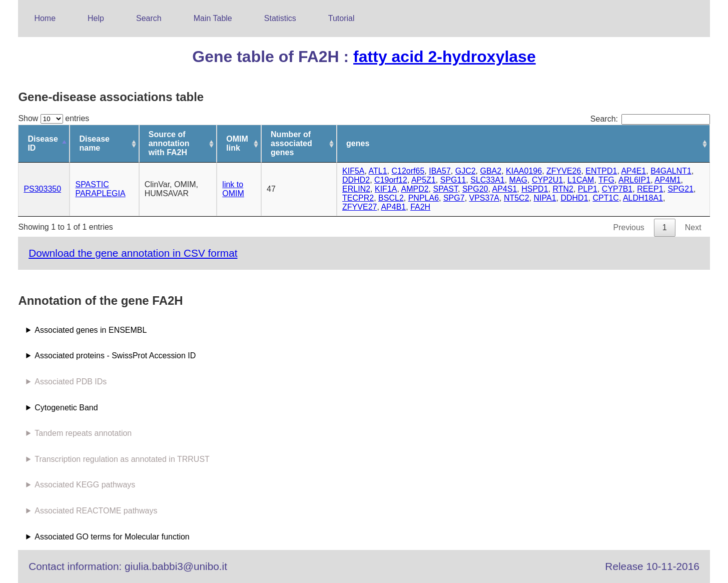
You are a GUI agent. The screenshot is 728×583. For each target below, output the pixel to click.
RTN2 (563, 189)
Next (693, 227)
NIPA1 (545, 198)
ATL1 (378, 171)
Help (96, 18)
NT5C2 (517, 198)
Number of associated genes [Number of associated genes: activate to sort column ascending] (291, 143)
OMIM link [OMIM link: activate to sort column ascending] (237, 143)
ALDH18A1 (643, 198)
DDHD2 (356, 180)
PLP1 (588, 189)
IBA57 (440, 171)
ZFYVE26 (564, 171)
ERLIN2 (356, 189)
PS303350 (42, 189)
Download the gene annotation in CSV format (133, 253)
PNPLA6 (424, 198)
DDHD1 (574, 198)
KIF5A (353, 171)
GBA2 (491, 171)
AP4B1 (393, 207)
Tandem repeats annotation (83, 433)
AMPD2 (415, 189)
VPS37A (484, 198)
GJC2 (466, 171)
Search (149, 18)
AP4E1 (633, 171)
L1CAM (581, 180)
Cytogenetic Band (66, 408)
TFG (606, 180)
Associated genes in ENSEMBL (91, 330)
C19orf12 (391, 180)
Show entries (54, 118)
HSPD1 (535, 189)
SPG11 (453, 180)
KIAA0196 (524, 171)
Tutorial (341, 18)
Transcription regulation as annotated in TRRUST (122, 459)
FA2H (420, 207)
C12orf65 (408, 171)
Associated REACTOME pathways (96, 511)
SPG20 (475, 189)
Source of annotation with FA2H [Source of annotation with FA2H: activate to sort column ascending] (169, 143)
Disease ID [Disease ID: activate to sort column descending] (43, 143)
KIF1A (386, 189)
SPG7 (454, 198)
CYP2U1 (547, 180)
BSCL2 (391, 198)
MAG (518, 180)
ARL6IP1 (634, 180)
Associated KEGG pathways (85, 485)
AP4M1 (667, 180)
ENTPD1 (601, 171)
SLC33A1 (488, 180)
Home (45, 18)
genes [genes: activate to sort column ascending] (358, 143)
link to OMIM (233, 189)
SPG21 (680, 189)
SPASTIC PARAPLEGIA (100, 189)
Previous (629, 227)
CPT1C (605, 198)
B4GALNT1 (671, 171)
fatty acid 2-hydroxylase (445, 57)
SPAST (445, 189)
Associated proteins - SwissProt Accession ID (115, 356)
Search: (650, 119)
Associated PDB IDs (71, 382)
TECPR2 (358, 198)
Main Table (213, 18)
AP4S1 (504, 189)
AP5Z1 (424, 180)
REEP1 (650, 189)
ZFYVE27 (359, 207)
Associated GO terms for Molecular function (112, 537)
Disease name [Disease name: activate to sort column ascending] (94, 143)
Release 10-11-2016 (652, 566)
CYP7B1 (617, 189)
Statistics (280, 18)
